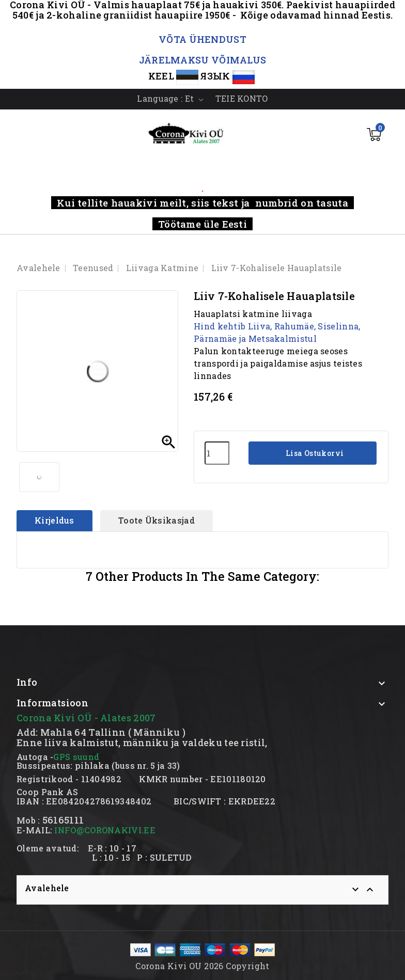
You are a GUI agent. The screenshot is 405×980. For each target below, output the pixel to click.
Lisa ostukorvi (314, 453)
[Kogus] (217, 453)
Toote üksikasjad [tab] (157, 520)
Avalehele (47, 888)
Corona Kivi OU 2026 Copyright (202, 966)
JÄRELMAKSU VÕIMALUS (203, 60)
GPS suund (76, 757)
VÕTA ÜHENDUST (202, 39)
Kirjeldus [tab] (54, 520)
